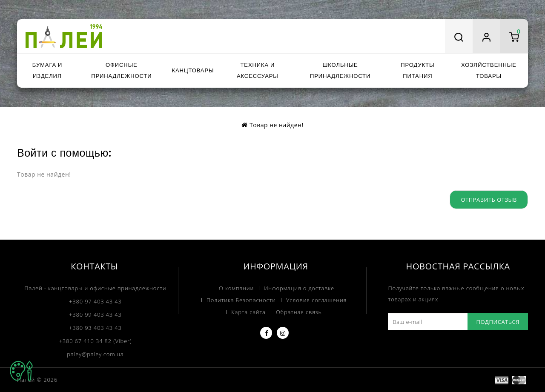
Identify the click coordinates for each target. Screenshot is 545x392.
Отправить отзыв (489, 200)
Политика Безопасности (241, 300)
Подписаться (498, 322)
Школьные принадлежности (340, 70)
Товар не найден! (277, 125)
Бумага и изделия (47, 70)
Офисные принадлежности (121, 70)
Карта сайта (248, 312)
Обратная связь (299, 312)
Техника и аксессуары (258, 70)
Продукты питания (417, 70)
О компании (236, 288)
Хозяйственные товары (489, 70)
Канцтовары (193, 70)
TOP (21, 371)
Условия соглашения (316, 300)
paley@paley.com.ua (95, 354)
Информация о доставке (299, 288)
